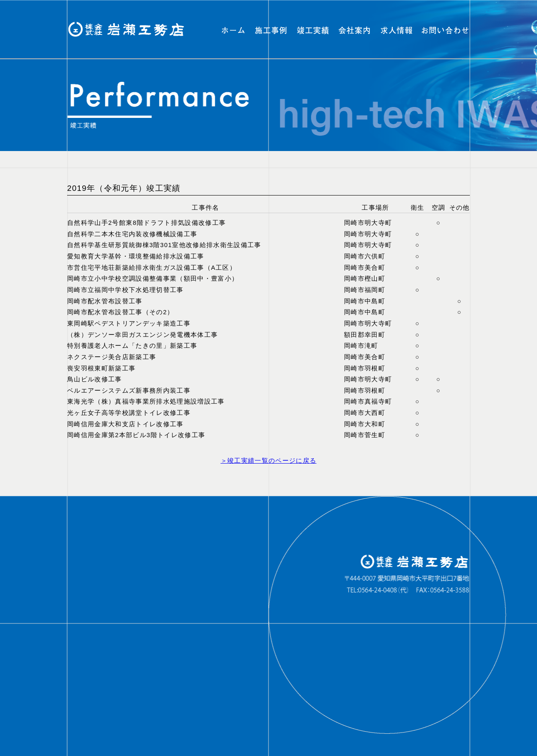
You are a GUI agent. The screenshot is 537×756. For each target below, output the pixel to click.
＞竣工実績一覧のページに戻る (269, 461)
